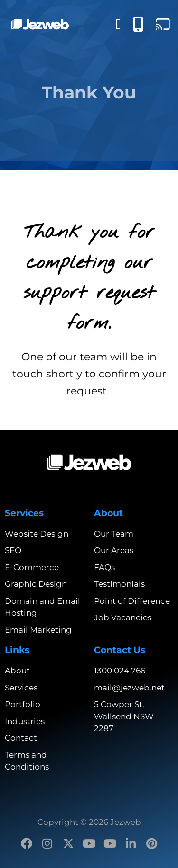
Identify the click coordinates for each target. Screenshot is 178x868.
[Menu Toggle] (118, 24)
